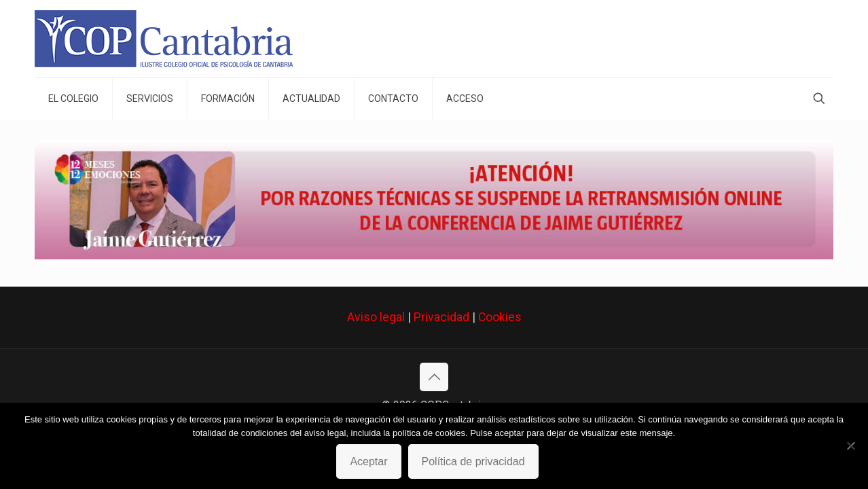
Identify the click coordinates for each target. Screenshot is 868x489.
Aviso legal (376, 317)
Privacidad (441, 317)
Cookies (500, 317)
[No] (851, 446)
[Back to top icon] (434, 377)
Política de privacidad (473, 461)
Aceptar (368, 461)
